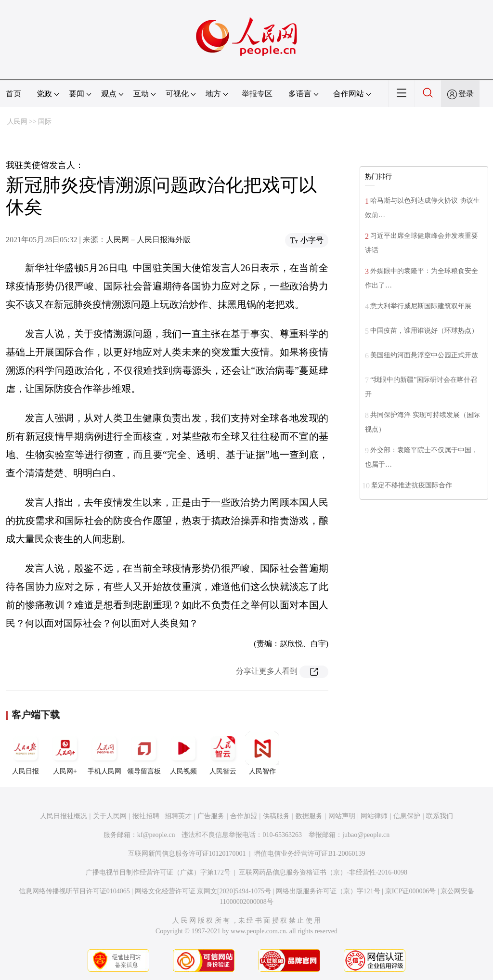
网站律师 (374, 816)
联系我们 (440, 816)
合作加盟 (244, 816)
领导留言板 (144, 753)
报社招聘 (146, 816)
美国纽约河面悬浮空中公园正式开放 (424, 355)
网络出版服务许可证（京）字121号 (328, 891)
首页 (13, 94)
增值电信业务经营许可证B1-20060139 (309, 854)
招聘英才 (178, 816)
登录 (466, 94)
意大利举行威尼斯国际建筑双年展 (421, 306)
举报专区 (257, 94)
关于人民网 (110, 816)
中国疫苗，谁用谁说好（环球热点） (424, 331)
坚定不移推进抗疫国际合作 (412, 485)
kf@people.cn (156, 835)
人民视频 (183, 753)
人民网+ (65, 753)
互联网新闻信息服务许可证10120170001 (187, 854)
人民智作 (262, 753)
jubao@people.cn (366, 835)
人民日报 (26, 753)
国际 (45, 122)
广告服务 (211, 816)
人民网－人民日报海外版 (148, 240)
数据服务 (309, 816)
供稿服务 (276, 816)
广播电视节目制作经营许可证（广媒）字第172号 (158, 872)
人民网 (17, 122)
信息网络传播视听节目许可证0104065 (74, 891)
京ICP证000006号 (411, 891)
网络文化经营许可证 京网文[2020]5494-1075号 (203, 891)
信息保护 (407, 816)
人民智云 (223, 753)
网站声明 (342, 816)
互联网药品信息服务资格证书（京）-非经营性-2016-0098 (323, 872)
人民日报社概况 (64, 816)
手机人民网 (104, 753)
